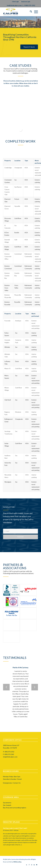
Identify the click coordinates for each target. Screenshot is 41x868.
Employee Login (26, 2)
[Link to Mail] (37, 865)
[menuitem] (30, 12)
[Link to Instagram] (32, 865)
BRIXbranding (17, 862)
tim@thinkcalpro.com (14, 5)
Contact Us (17, 783)
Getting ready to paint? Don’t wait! (15, 828)
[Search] (30, 12)
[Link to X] (27, 865)
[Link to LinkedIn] (34, 865)
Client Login (15, 2)
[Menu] (35, 12)
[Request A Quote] (29, 47)
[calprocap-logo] (17, 12)
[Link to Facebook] (29, 865)
